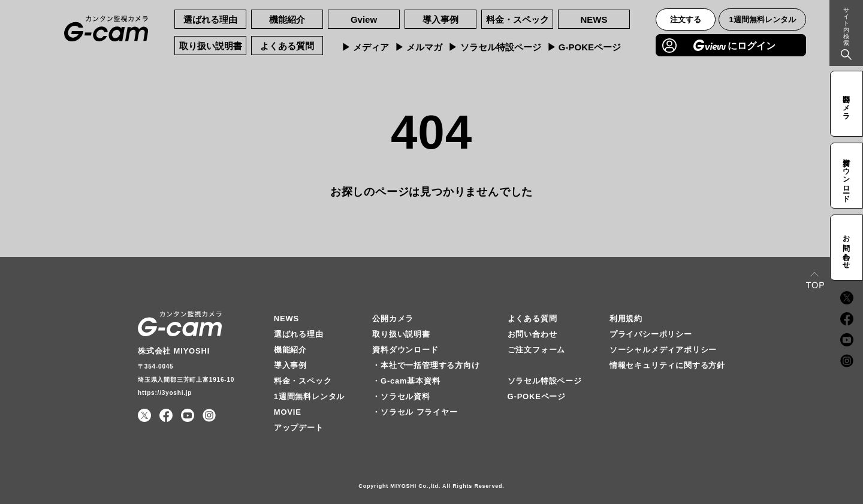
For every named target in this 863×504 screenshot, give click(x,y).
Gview (364, 19)
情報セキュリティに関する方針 (667, 365)
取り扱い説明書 (211, 46)
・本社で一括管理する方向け (426, 365)
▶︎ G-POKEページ (584, 47)
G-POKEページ (537, 396)
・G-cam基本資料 (406, 381)
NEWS (594, 19)
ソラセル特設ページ (545, 381)
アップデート (299, 428)
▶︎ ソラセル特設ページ (494, 47)
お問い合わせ (532, 334)
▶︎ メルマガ (419, 47)
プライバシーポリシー (651, 334)
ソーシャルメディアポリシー (663, 350)
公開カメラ (393, 319)
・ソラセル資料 (401, 396)
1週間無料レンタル (763, 19)
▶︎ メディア (365, 47)
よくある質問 (287, 46)
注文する (686, 19)
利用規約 (626, 319)
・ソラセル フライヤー (415, 412)
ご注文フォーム (537, 350)
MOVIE (288, 412)
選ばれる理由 (210, 19)
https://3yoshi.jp (165, 393)
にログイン (734, 45)
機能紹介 (287, 19)
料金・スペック (518, 19)
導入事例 (440, 19)
